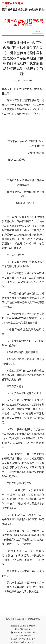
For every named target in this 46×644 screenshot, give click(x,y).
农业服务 (33, 10)
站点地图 (23, 626)
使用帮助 (32, 626)
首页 (4, 10)
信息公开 (23, 10)
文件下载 (38, 31)
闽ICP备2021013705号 (23, 636)
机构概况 (12, 10)
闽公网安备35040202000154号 (23, 633)
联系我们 (14, 626)
